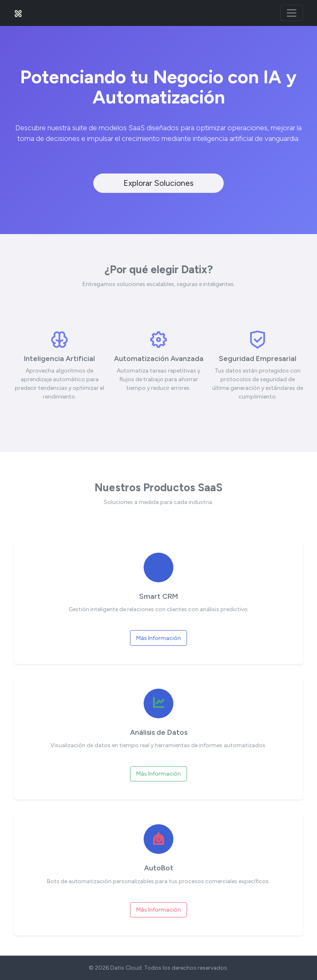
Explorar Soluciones (158, 183)
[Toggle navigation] (292, 13)
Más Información (158, 638)
